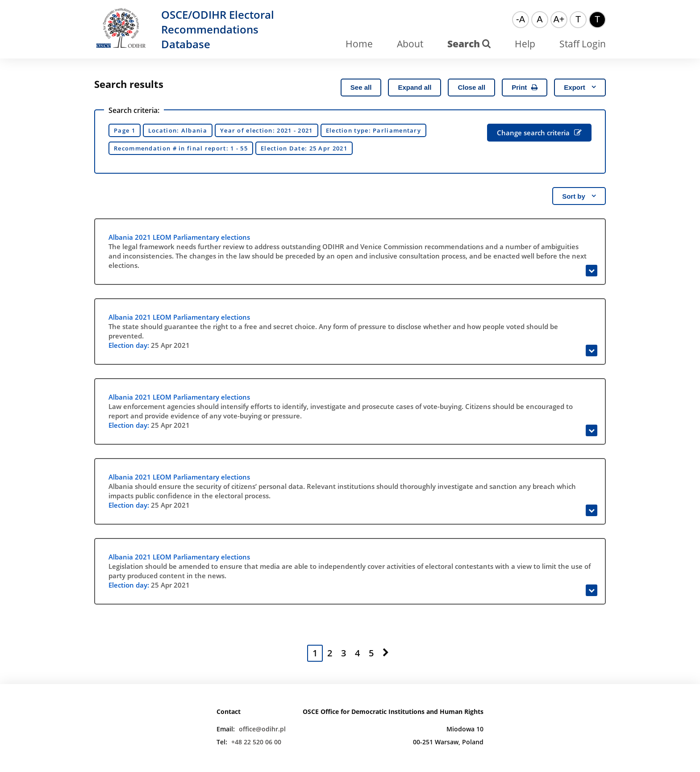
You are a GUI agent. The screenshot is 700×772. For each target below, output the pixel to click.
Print (525, 87)
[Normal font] (540, 20)
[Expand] (592, 271)
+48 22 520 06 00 (256, 742)
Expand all (415, 87)
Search (469, 44)
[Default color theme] (578, 20)
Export (580, 87)
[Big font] (559, 20)
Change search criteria (539, 133)
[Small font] (521, 20)
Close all (471, 87)
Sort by (579, 196)
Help (525, 44)
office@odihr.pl (262, 729)
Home (359, 44)
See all (361, 87)
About (410, 44)
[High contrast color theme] (597, 20)
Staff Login (583, 44)
